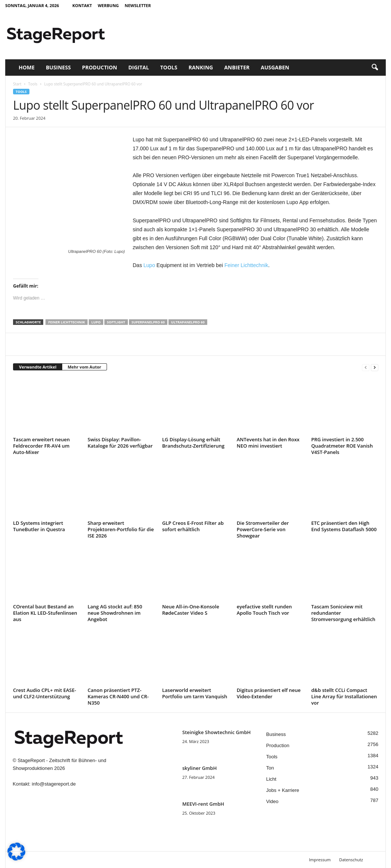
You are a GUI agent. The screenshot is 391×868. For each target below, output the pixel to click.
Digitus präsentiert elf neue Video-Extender (269, 693)
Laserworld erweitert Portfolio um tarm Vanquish (195, 693)
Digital (138, 67)
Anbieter (237, 67)
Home (27, 67)
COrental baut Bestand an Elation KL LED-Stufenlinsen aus (45, 613)
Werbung (108, 5)
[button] (375, 68)
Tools (169, 67)
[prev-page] (366, 367)
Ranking (201, 67)
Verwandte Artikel (38, 367)
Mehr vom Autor (84, 367)
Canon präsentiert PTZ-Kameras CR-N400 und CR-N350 (118, 696)
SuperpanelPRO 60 (148, 322)
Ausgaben (275, 67)
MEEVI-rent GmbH (203, 804)
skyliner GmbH (199, 768)
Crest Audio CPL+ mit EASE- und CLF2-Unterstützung (45, 693)
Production (100, 67)
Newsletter (138, 5)
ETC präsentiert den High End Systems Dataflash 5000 (344, 526)
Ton (270, 768)
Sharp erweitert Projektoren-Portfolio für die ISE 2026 (121, 529)
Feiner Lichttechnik (246, 265)
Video (272, 801)
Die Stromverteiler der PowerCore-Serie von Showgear (263, 529)
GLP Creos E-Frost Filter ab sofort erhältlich (193, 526)
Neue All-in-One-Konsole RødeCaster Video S (191, 610)
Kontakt (82, 5)
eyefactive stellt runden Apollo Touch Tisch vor (264, 610)
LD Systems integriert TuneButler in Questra (39, 526)
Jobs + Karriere (283, 790)
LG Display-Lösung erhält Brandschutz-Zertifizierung (193, 443)
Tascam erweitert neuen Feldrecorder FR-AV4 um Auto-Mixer (41, 446)
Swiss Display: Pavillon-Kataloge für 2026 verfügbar (120, 443)
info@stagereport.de (54, 784)
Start (17, 84)
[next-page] (375, 367)
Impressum (320, 860)
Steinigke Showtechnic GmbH (217, 732)
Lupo (149, 265)
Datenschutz (351, 860)
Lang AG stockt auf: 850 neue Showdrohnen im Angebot (115, 613)
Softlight (116, 322)
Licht (271, 779)
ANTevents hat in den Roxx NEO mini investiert (268, 443)
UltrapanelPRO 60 (188, 322)
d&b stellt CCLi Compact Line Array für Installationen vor (344, 696)
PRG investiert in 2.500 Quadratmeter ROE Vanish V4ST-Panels (342, 446)
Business (58, 67)
